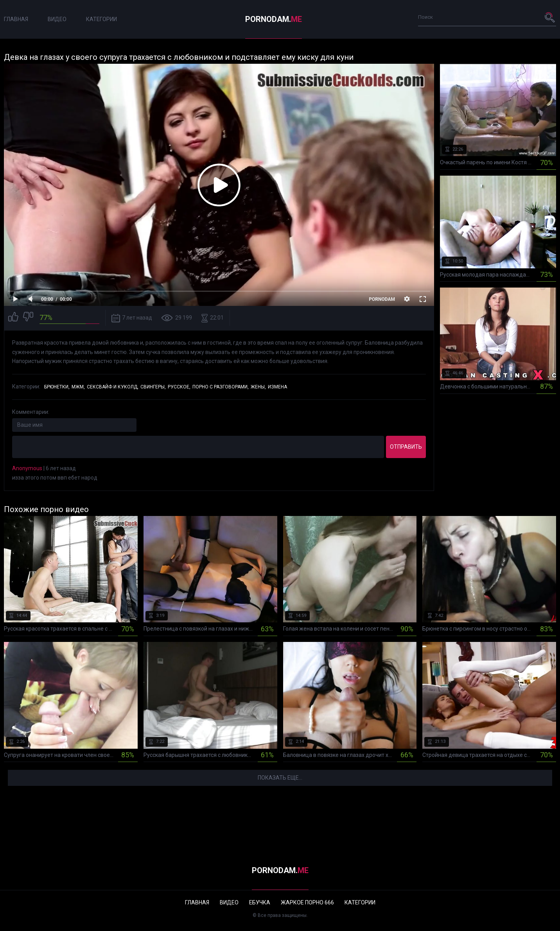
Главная (16, 19)
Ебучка (260, 902)
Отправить (406, 447)
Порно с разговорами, (221, 387)
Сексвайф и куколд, (113, 387)
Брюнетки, (57, 387)
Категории (101, 19)
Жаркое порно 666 (307, 902)
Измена (277, 387)
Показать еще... (280, 778)
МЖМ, (78, 387)
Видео (57, 19)
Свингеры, (153, 387)
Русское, (179, 387)
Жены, (258, 387)
